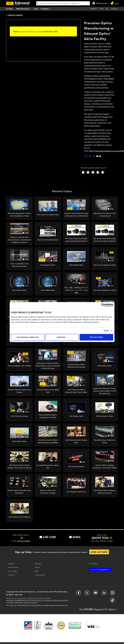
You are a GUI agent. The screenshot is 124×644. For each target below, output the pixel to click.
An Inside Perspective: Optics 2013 (48, 466)
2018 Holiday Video (105, 366)
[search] (63, 3)
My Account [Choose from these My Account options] (101, 3)
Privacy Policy (11, 598)
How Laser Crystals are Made (105, 265)
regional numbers (24, 541)
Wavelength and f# (48, 265)
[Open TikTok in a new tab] (113, 601)
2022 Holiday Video (48, 290)
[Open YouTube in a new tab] (96, 594)
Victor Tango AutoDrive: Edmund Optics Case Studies (76, 391)
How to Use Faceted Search (48, 240)
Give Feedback (40, 575)
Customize (62, 337)
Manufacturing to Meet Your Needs (105, 441)
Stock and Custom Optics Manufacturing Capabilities (48, 441)
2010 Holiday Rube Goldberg (19, 517)
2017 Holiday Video (76, 416)
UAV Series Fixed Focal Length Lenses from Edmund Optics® (105, 240)
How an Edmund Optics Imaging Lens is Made (48, 416)
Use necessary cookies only (28, 337)
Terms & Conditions (35, 598)
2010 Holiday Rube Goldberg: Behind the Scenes (105, 492)
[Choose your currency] (102, 9)
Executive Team (13, 567)
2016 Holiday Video (19, 441)
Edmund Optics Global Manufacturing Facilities (76, 366)
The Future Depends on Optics (105, 290)
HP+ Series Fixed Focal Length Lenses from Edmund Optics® (76, 240)
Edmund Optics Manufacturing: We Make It (19, 492)
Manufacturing (24, 9)
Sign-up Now (99, 552)
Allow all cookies (96, 337)
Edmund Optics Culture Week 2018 (48, 391)
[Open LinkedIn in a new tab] (104, 594)
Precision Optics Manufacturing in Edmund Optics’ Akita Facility (76, 215)
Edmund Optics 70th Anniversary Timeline (48, 492)
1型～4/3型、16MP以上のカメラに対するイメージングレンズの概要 (76, 290)
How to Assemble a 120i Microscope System (19, 265)
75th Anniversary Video (105, 416)
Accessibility (47, 598)
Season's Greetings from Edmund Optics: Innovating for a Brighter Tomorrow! (19, 240)
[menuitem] (12, 9)
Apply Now (99, 570)
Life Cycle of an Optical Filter (48, 215)
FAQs (37, 571)
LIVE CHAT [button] (48, 537)
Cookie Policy (22, 598)
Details (106, 331)
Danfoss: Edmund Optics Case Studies (19, 391)
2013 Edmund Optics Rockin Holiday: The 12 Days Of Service (19, 466)
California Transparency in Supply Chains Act (22, 602)
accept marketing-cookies (31, 31)
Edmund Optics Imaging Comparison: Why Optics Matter (105, 466)
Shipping (38, 563)
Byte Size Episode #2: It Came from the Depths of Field (19, 215)
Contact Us (115, 9)
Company (46, 9)
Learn (36, 9)
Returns (37, 567)
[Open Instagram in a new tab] (113, 594)
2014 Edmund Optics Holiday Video (76, 441)
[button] (109, 9)
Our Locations (13, 571)
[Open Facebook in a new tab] (79, 594)
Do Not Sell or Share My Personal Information (52, 600)
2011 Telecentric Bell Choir (76, 492)
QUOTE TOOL (100, 538)
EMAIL (75, 537)
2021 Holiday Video (19, 290)
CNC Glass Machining (19, 416)
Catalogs (93, 563)
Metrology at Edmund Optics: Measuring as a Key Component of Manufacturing (48, 366)
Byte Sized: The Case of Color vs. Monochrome (105, 215)
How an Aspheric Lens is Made (19, 366)
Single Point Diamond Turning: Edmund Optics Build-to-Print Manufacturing (105, 391)
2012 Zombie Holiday (76, 466)
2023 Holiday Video (76, 265)
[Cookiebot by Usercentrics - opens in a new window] (103, 305)
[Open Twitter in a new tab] (87, 594)
